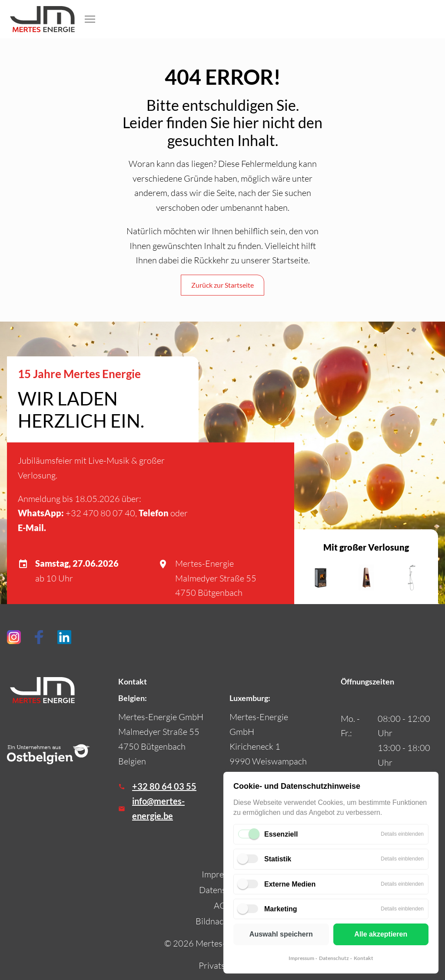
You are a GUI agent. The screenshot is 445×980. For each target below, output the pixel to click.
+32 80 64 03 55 (164, 786)
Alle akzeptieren (381, 934)
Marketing (281, 909)
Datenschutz (334, 958)
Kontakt (364, 958)
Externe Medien (290, 884)
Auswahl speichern (281, 934)
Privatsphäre (223, 965)
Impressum (301, 958)
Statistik (278, 859)
